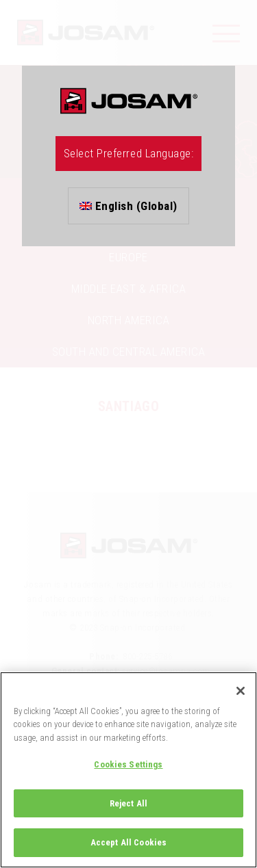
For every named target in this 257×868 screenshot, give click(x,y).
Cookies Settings (128, 764)
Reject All (128, 803)
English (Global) (128, 206)
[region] (128, 770)
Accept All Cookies (128, 842)
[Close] (241, 691)
